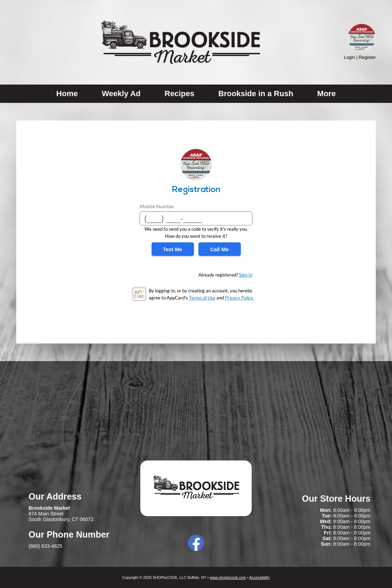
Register (367, 57)
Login (349, 57)
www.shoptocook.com (228, 577)
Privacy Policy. (239, 298)
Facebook (196, 543)
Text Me (173, 249)
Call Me (219, 249)
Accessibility (259, 577)
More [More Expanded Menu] (327, 94)
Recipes (179, 94)
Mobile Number (157, 206)
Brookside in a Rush (256, 94)
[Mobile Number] (196, 218)
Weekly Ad (121, 94)
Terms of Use (202, 298)
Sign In (246, 275)
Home (67, 94)
